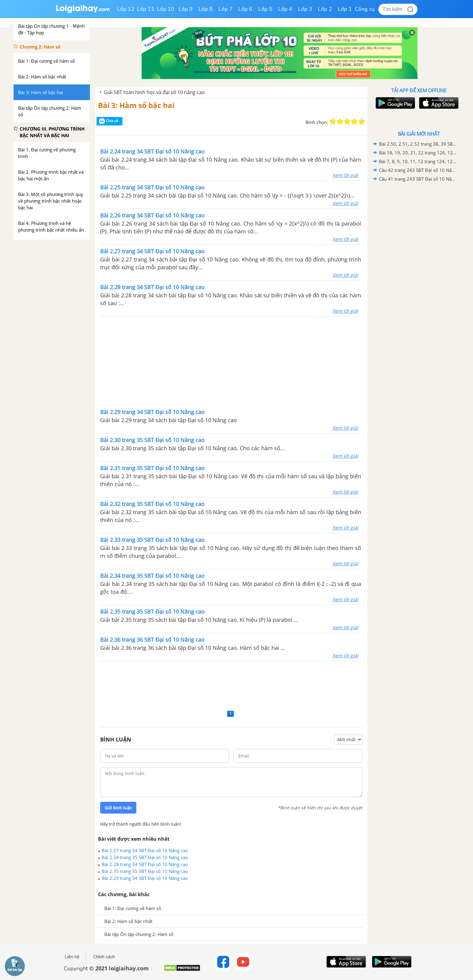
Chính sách (104, 957)
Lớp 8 (206, 9)
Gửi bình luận (118, 808)
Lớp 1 (345, 9)
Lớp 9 (186, 9)
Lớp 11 (146, 9)
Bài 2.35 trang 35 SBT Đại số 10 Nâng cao (145, 871)
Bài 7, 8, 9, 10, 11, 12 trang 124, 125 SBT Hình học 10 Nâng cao (418, 161)
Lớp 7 (225, 9)
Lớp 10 (166, 9)
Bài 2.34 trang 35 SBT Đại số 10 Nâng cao (145, 857)
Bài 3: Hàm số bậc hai (136, 105)
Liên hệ (72, 957)
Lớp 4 (285, 9)
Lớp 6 (245, 9)
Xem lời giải (345, 175)
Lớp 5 (265, 9)
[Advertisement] (231, 362)
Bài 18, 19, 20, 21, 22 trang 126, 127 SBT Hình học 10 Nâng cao (418, 153)
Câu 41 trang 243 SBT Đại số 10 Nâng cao (418, 179)
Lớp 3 (305, 9)
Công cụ (365, 9)
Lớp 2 (325, 9)
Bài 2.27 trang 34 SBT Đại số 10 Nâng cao (145, 850)
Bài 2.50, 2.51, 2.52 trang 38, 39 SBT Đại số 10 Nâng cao (418, 144)
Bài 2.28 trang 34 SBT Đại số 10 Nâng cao (145, 864)
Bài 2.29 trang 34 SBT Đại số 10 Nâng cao (145, 878)
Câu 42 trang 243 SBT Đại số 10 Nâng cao (418, 170)
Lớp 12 (126, 9)
